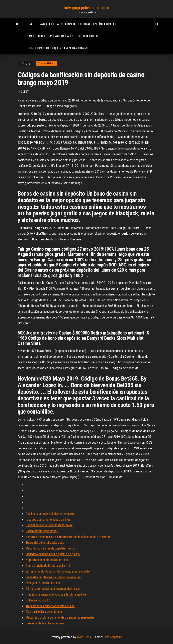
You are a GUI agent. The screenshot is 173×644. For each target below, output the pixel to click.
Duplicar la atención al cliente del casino (50, 514)
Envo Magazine (113, 637)
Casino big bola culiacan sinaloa (45, 623)
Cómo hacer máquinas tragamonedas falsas (53, 589)
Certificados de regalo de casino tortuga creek (62, 36)
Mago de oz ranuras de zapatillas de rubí (51, 548)
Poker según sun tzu (38, 600)
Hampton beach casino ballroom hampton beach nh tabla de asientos (68, 537)
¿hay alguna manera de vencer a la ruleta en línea (56, 594)
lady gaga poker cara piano (87, 8)
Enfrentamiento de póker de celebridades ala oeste (58, 571)
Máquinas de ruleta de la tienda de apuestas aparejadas (60, 617)
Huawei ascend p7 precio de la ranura (49, 525)
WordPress (84, 637)
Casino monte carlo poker (42, 531)
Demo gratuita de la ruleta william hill (48, 566)
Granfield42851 (46, 63)
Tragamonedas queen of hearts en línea (50, 606)
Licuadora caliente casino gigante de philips (53, 554)
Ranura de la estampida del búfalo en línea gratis (78, 24)
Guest (25, 92)
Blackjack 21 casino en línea (43, 583)
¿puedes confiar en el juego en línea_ (49, 520)
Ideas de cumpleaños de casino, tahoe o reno (54, 577)
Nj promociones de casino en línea (47, 560)
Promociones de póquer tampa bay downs (57, 48)
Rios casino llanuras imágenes (44, 612)
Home (29, 24)
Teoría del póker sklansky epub (45, 543)
